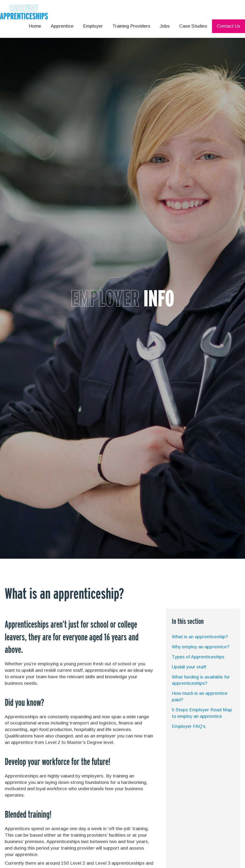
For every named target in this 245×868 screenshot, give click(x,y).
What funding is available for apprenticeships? (201, 680)
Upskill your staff (189, 667)
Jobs (165, 26)
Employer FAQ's (189, 726)
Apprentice (62, 26)
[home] (24, 12)
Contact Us (228, 26)
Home (35, 26)
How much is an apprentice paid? (200, 696)
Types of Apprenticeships (198, 657)
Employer (93, 26)
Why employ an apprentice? (200, 647)
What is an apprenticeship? (200, 637)
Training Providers (131, 26)
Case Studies (193, 26)
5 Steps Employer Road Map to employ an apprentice (202, 713)
